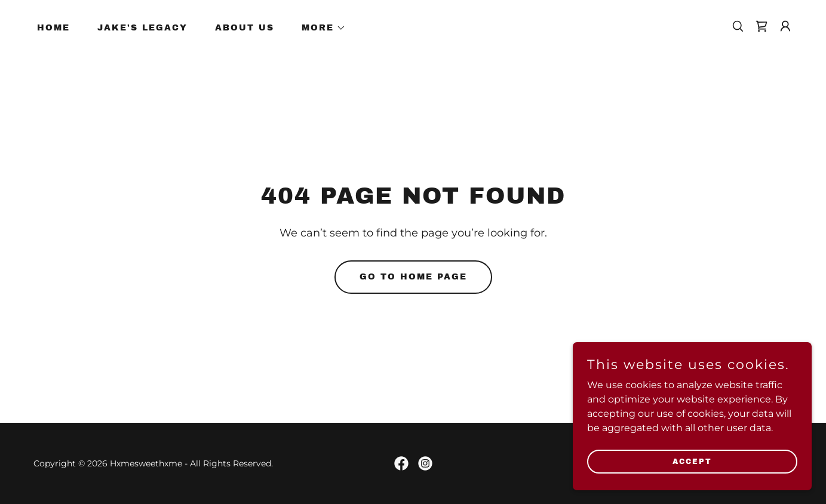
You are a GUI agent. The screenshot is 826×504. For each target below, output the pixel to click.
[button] (320, 28)
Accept (692, 478)
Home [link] (53, 28)
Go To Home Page (413, 277)
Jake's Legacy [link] (142, 28)
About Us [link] (245, 28)
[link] (761, 26)
